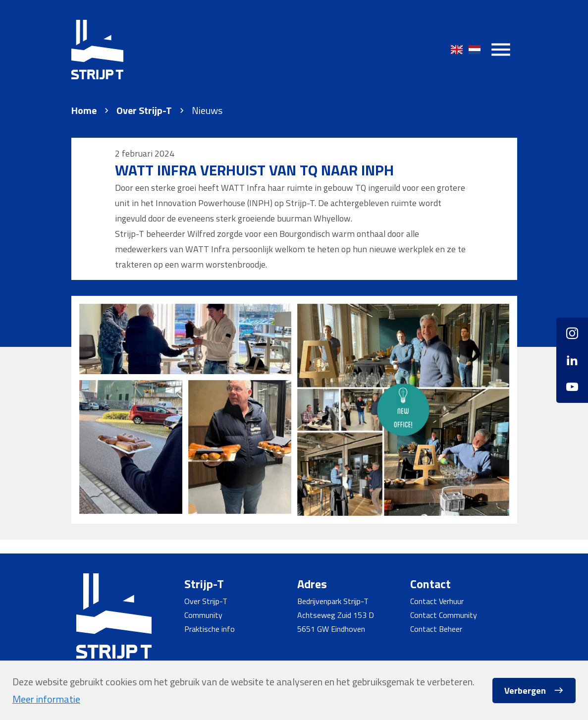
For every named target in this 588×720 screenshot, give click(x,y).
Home (84, 111)
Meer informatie (46, 699)
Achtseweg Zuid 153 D (336, 615)
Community (203, 615)
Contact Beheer (436, 629)
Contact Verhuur (437, 601)
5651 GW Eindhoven (331, 629)
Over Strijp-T (144, 111)
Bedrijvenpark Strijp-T (333, 601)
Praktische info (210, 629)
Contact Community (444, 615)
